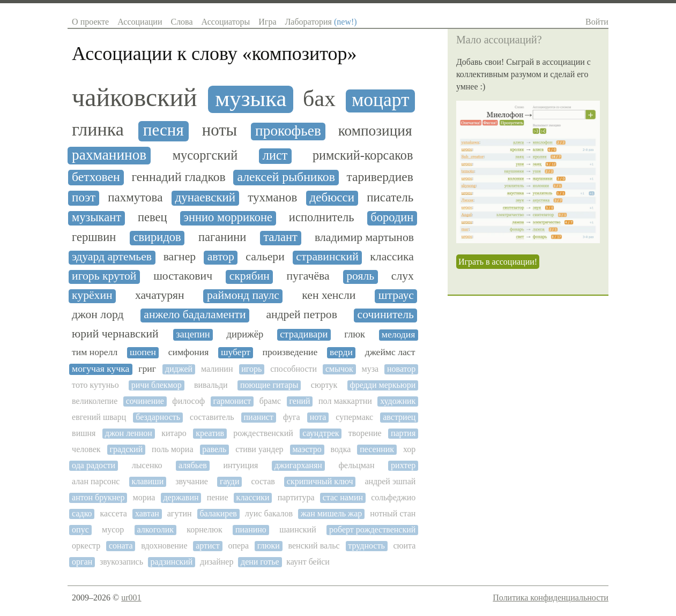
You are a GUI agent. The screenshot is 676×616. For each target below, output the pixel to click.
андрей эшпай (390, 481)
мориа (144, 497)
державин (181, 497)
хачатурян (160, 295)
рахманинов (109, 155)
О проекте (90, 22)
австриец (399, 417)
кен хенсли (329, 295)
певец (153, 217)
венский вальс (314, 546)
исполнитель (322, 217)
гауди (230, 481)
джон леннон (129, 433)
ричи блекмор (157, 385)
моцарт (381, 100)
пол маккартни (345, 401)
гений (300, 401)
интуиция (240, 465)
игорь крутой (104, 276)
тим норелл (95, 352)
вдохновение (164, 546)
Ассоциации (140, 22)
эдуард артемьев (112, 257)
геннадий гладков (178, 177)
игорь (251, 369)
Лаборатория (321, 22)
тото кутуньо (95, 385)
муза (370, 369)
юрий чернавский (115, 334)
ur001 (131, 598)
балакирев (218, 513)
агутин (180, 513)
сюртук (324, 385)
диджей (179, 369)
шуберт (236, 352)
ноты (220, 130)
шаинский (298, 529)
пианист (259, 417)
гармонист (232, 401)
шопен (143, 352)
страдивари (304, 334)
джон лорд (98, 315)
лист (275, 155)
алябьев (193, 465)
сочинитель (386, 315)
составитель (212, 417)
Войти (597, 22)
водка (341, 449)
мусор (113, 529)
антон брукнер (98, 497)
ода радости (94, 465)
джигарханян (298, 465)
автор (221, 257)
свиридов (157, 237)
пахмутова (135, 197)
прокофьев (288, 131)
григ (147, 369)
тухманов (272, 197)
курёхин (92, 295)
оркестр (86, 546)
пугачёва (308, 276)
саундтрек (321, 433)
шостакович (183, 276)
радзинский (172, 562)
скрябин (250, 276)
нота (318, 417)
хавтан (147, 513)
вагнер (180, 257)
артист (208, 546)
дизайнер (217, 562)
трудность (366, 546)
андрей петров (301, 315)
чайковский (135, 97)
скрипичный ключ (320, 481)
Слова (181, 22)
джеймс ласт (390, 352)
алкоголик (155, 529)
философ (188, 401)
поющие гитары (269, 385)
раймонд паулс (243, 295)
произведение (290, 352)
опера (238, 546)
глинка (98, 129)
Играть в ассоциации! (498, 262)
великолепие (95, 401)
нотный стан (393, 513)
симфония (189, 352)
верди (341, 352)
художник (398, 401)
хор (409, 449)
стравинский (327, 257)
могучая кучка (101, 369)
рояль (360, 276)
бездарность (158, 417)
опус (80, 529)
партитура (296, 497)
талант (281, 237)
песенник (377, 449)
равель (214, 449)
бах (319, 99)
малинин (217, 369)
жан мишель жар (331, 513)
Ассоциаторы (226, 22)
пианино (251, 529)
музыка (251, 98)
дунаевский (206, 197)
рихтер (403, 465)
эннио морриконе (228, 217)
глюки (269, 546)
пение (218, 497)
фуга (292, 417)
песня (164, 130)
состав (263, 481)
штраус (396, 295)
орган (82, 562)
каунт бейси (308, 562)
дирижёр (245, 334)
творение (365, 433)
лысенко (147, 465)
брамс (270, 401)
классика (392, 257)
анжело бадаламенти (195, 315)
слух (403, 276)
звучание (192, 481)
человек (86, 449)
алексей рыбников (286, 177)
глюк (355, 334)
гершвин (94, 237)
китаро (174, 433)
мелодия (399, 335)
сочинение (145, 401)
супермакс (354, 417)
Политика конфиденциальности (551, 598)
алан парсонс (96, 481)
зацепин (193, 334)
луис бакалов (269, 513)
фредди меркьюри (382, 385)
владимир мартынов (364, 238)
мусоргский (205, 155)
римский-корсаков (363, 155)
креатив (210, 433)
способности (294, 369)
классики (253, 497)
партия (403, 433)
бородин (392, 217)
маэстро (307, 449)
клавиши (147, 481)
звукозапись (121, 562)
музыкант (96, 217)
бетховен (96, 177)
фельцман (356, 465)
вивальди (211, 385)
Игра (267, 22)
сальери (265, 257)
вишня (84, 433)
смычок (339, 369)
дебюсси (332, 197)
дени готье (260, 562)
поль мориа (172, 449)
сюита (404, 546)
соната (121, 546)
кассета (114, 513)
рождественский (263, 433)
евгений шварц (99, 417)
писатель (390, 197)
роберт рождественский (372, 529)
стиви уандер (259, 449)
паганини (222, 237)
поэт (84, 197)
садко (82, 513)
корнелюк (204, 529)
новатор (401, 369)
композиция (375, 131)
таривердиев (380, 177)
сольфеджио (393, 497)
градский (126, 449)
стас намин (343, 497)
